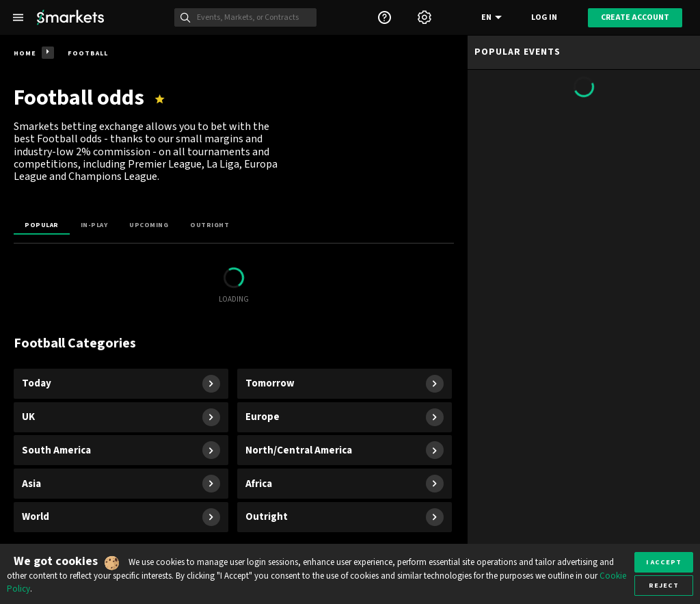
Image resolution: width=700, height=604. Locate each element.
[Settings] (425, 17)
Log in (544, 17)
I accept (664, 562)
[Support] (384, 17)
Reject (664, 585)
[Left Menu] (18, 17)
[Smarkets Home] (70, 17)
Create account (635, 17)
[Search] (253, 18)
